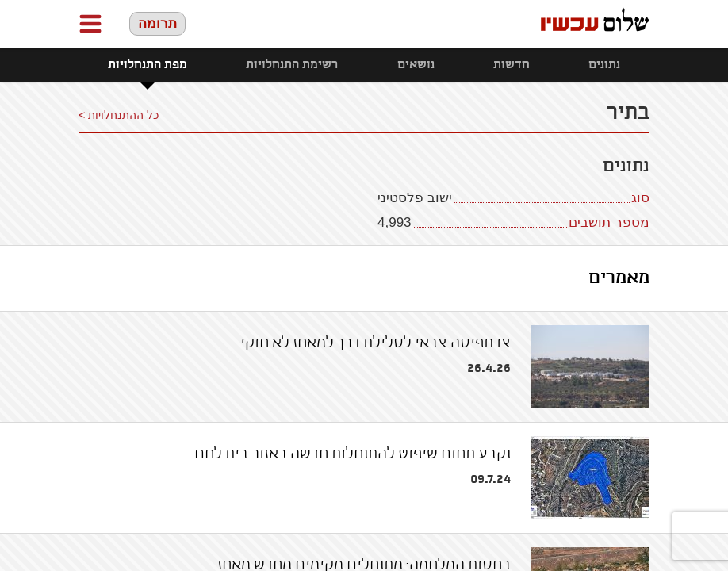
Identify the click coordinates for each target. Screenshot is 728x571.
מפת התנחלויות (148, 65)
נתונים (604, 65)
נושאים (416, 65)
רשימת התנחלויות (292, 65)
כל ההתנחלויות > (119, 115)
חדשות (512, 65)
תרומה (157, 23)
